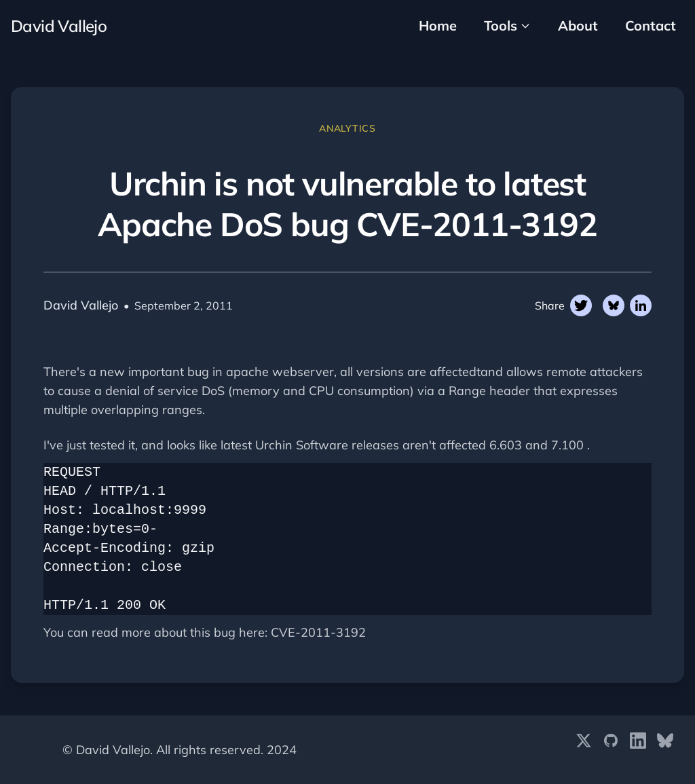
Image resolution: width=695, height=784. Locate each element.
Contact (651, 25)
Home (438, 25)
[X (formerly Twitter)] (584, 750)
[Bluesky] (665, 750)
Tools (507, 25)
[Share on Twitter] (581, 305)
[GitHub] (611, 750)
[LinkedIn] (638, 750)
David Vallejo (59, 26)
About (578, 25)
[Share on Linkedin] (641, 305)
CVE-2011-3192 (318, 632)
